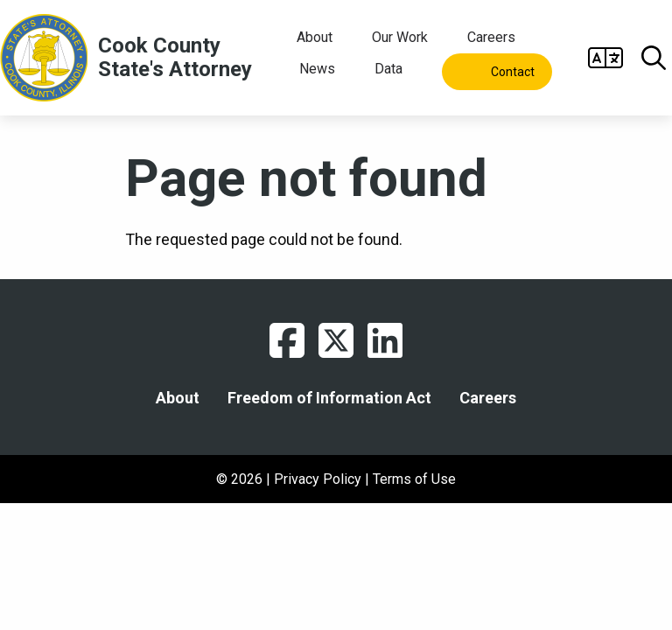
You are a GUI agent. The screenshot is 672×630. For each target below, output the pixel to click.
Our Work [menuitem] (400, 37)
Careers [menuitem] (491, 37)
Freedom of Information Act (329, 398)
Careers (488, 398)
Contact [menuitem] (513, 72)
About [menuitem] (315, 37)
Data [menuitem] (388, 69)
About (178, 398)
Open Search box (654, 58)
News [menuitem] (317, 69)
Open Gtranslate (605, 58)
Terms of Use (414, 479)
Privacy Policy (318, 479)
